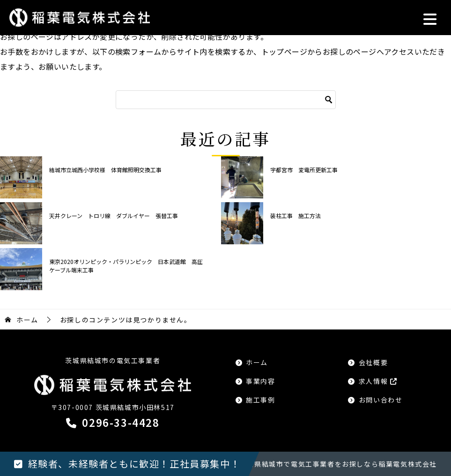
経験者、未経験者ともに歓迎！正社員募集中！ (134, 464)
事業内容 (260, 381)
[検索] (226, 100)
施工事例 (260, 400)
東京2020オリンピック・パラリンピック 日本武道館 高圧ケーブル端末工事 (126, 266)
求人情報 (378, 381)
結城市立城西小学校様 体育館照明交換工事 (105, 170)
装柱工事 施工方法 (296, 216)
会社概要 (373, 362)
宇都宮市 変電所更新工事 (304, 170)
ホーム (257, 362)
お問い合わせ (381, 400)
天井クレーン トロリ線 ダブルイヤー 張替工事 (114, 216)
